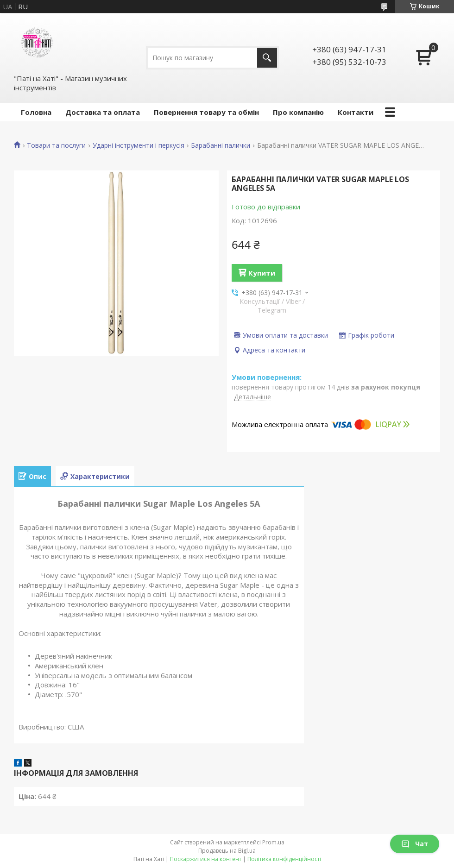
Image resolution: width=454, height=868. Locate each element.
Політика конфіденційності (284, 859)
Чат (415, 844)
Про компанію (298, 112)
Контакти (356, 112)
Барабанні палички (221, 145)
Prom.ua (273, 842)
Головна (36, 112)
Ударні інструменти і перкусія (139, 145)
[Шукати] (267, 58)
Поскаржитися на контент (206, 859)
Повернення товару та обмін (206, 112)
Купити (262, 273)
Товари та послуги (56, 145)
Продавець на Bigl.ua (227, 851)
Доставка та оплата (103, 112)
